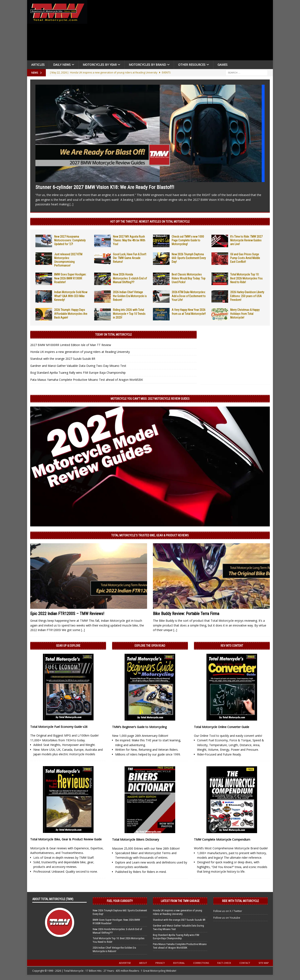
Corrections (201, 963)
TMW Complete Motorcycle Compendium (222, 839)
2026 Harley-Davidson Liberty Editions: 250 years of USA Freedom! (247, 296)
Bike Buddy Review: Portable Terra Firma (186, 614)
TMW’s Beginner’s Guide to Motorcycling (139, 727)
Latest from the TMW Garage (180, 901)
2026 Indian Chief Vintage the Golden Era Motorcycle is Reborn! (130, 296)
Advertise (125, 963)
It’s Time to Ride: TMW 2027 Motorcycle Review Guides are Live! (246, 240)
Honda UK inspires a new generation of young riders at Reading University (80, 352)
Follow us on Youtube (227, 918)
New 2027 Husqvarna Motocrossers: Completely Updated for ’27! (70, 240)
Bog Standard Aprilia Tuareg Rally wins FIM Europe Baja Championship (78, 373)
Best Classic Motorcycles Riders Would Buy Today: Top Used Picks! (189, 278)
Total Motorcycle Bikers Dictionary (136, 839)
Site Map (264, 963)
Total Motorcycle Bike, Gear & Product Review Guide (66, 839)
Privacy (160, 963)
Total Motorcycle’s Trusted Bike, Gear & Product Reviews (150, 535)
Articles (38, 65)
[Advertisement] (182, 31)
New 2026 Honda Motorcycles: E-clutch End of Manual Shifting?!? (130, 278)
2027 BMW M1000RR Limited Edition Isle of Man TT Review (71, 345)
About (143, 963)
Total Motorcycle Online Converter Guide (222, 727)
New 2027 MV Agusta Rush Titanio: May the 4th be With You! (129, 240)
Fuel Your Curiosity (120, 901)
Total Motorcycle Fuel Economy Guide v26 (59, 727)
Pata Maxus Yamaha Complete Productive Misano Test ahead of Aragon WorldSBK (87, 380)
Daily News (62, 65)
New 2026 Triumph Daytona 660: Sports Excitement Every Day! (189, 258)
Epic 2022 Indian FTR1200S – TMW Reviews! (67, 614)
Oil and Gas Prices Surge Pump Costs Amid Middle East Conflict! (245, 258)
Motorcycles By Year (100, 65)
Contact (245, 963)
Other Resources (192, 65)
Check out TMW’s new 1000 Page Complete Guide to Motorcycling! (188, 240)
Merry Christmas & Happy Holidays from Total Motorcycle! (245, 314)
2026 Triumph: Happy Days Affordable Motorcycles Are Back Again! (71, 314)
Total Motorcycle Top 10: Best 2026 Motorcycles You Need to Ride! (246, 278)
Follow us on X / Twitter (228, 911)
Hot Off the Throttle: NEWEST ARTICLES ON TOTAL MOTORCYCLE (150, 222)
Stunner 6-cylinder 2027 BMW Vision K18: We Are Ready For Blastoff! (105, 187)
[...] (71, 204)
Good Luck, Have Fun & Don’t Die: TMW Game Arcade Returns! (130, 258)
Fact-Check (224, 963)
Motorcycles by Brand (147, 65)
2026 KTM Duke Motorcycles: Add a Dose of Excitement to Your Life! (189, 296)
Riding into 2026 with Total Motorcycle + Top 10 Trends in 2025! (129, 314)
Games (222, 65)
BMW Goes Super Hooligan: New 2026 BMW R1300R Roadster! (70, 278)
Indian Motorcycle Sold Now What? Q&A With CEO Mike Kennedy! (71, 296)
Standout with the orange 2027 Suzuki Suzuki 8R (63, 359)
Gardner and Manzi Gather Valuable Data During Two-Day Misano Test (78, 366)
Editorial (179, 963)
